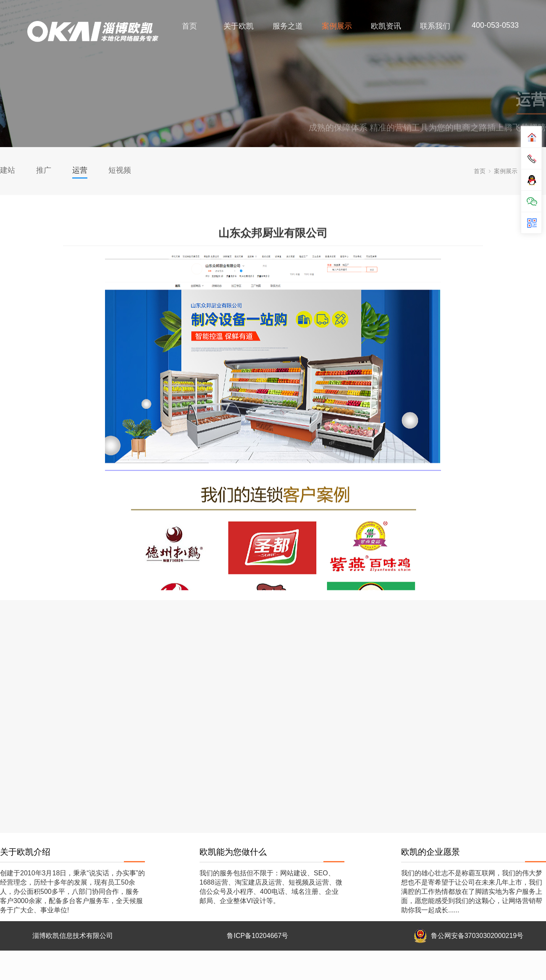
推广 (44, 170)
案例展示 (337, 26)
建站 (8, 170)
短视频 (120, 170)
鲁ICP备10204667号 (257, 936)
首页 (189, 26)
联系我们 (435, 26)
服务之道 (288, 26)
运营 (80, 170)
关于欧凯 (239, 26)
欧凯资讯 (386, 26)
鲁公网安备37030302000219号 (477, 936)
